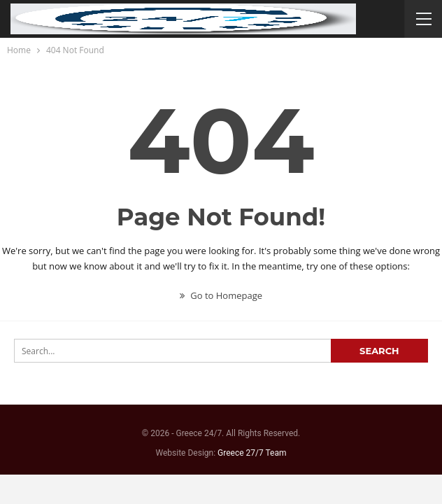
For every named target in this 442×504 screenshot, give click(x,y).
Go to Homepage (221, 295)
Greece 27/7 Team (252, 453)
